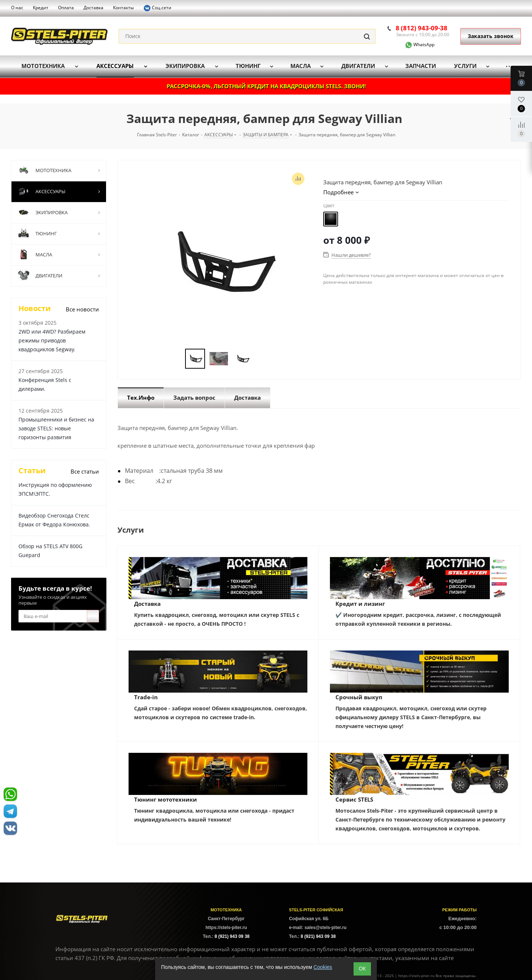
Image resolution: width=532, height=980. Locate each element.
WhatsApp (415, 45)
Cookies (323, 967)
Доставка (147, 604)
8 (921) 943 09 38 (232, 936)
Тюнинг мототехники (166, 799)
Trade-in (146, 697)
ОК (362, 969)
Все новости (82, 309)
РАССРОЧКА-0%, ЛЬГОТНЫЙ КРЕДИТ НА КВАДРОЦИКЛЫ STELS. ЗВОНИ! (266, 86)
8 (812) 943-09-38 (422, 28)
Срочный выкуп (359, 697)
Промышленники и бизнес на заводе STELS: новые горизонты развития (56, 428)
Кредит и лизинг (360, 604)
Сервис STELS (354, 799)
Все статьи (85, 471)
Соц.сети (157, 8)
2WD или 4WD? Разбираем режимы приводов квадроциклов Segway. (52, 340)
